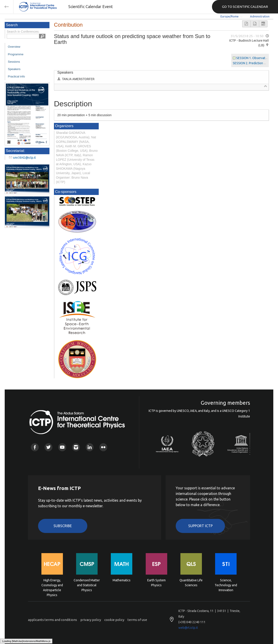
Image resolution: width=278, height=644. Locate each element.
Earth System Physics (156, 583)
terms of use (137, 620)
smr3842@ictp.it (24, 158)
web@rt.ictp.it (188, 628)
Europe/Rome (230, 16)
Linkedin (90, 447)
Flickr (103, 447)
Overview (14, 47)
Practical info (16, 76)
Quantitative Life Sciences (191, 583)
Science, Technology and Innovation (226, 585)
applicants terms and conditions (52, 620)
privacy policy (91, 620)
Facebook (35, 447)
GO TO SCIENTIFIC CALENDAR (245, 7)
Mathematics (122, 580)
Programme (16, 54)
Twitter (48, 447)
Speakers (14, 69)
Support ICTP (200, 526)
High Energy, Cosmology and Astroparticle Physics (52, 585)
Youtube (62, 447)
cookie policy (114, 620)
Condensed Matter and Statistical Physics (87, 585)
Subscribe (63, 526)
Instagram (76, 447)
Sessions (14, 62)
